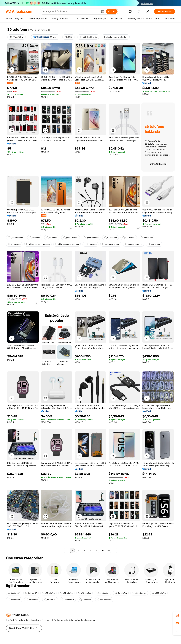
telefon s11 (50, 600)
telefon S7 (14, 593)
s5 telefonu (147, 238)
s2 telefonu (110, 238)
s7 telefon (35, 238)
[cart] (140, 12)
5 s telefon (121, 593)
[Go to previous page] (66, 551)
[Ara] (112, 11)
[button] (103, 11)
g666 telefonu (71, 238)
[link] (177, 615)
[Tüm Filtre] (16, 37)
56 (109, 551)
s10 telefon (14, 600)
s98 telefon (85, 593)
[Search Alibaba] (71, 11)
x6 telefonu (154, 244)
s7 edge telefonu (111, 244)
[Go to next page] (115, 551)
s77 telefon (48, 593)
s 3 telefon (85, 600)
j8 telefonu (91, 244)
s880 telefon (139, 593)
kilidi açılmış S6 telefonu (38, 244)
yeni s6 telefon (16, 238)
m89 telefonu (104, 600)
